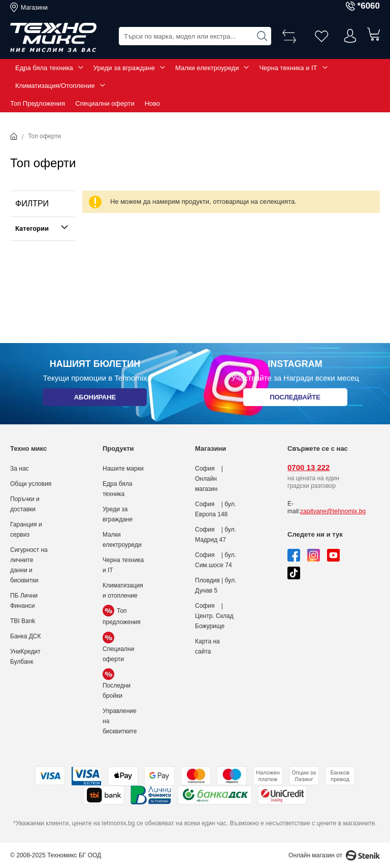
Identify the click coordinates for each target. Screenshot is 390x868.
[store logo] (53, 38)
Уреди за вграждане (124, 68)
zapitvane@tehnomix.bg (333, 511)
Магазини (34, 8)
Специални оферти (105, 103)
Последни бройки (117, 685)
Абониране (95, 399)
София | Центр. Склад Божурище (214, 616)
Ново (153, 103)
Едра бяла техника (44, 68)
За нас (20, 469)
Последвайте (295, 399)
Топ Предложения (38, 103)
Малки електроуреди (207, 68)
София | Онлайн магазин (209, 479)
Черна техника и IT (288, 68)
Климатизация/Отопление (55, 86)
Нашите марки (123, 469)
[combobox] (195, 36)
